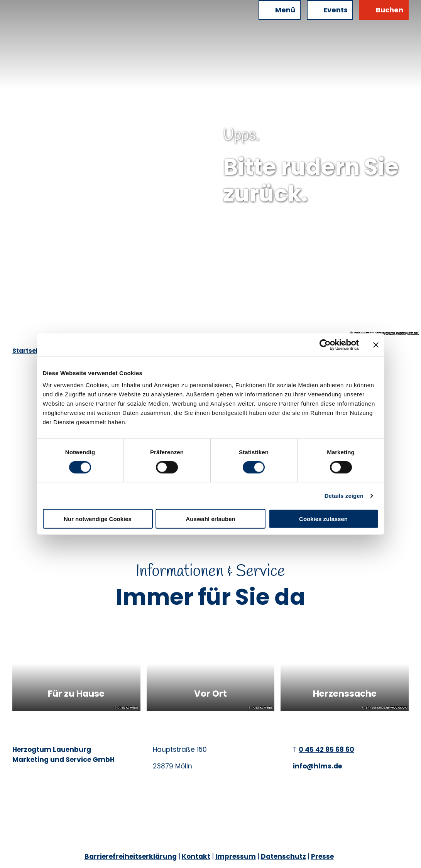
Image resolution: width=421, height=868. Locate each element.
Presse (322, 856)
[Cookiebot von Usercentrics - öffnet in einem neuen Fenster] (325, 345)
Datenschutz (283, 856)
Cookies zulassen (323, 519)
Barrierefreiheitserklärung (131, 856)
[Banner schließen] (376, 345)
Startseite (28, 351)
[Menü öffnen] (280, 10)
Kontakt (196, 856)
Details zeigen (344, 495)
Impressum (236, 856)
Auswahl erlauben (210, 519)
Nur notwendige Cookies (98, 519)
